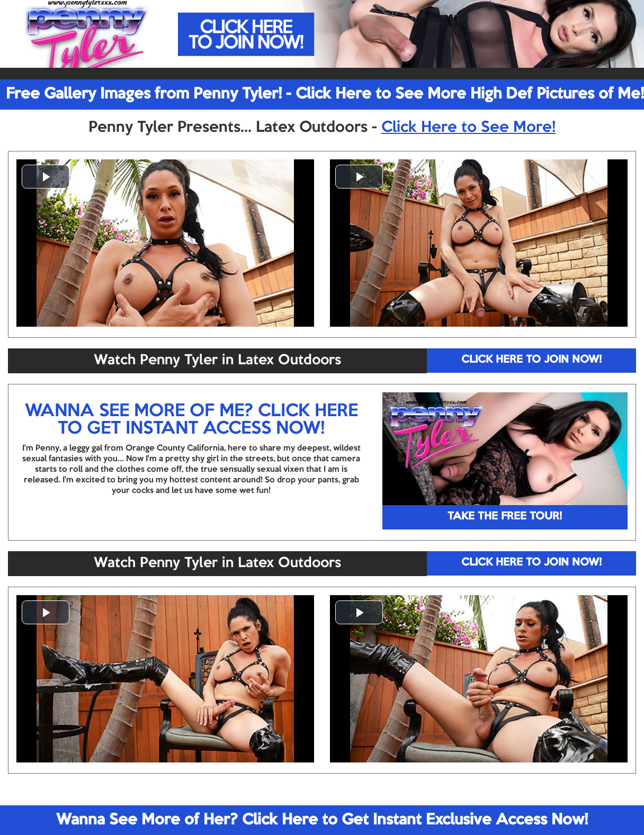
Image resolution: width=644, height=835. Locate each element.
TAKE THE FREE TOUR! (505, 517)
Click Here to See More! (468, 128)
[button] (46, 177)
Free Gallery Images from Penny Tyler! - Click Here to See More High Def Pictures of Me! (325, 94)
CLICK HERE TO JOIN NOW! (531, 360)
